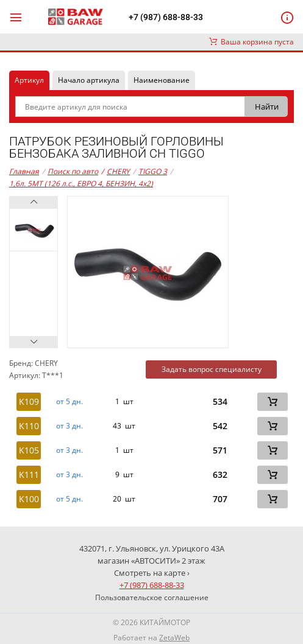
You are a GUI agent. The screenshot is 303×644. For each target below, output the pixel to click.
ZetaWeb (174, 638)
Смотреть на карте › (152, 573)
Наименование (162, 80)
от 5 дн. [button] (70, 402)
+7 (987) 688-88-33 (166, 17)
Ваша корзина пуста (251, 42)
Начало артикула (89, 80)
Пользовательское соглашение (152, 597)
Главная (24, 171)
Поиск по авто (73, 171)
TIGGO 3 (153, 171)
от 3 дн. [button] (70, 426)
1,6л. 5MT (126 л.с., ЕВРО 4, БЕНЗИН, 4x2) (81, 184)
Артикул (29, 80)
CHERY (116, 172)
